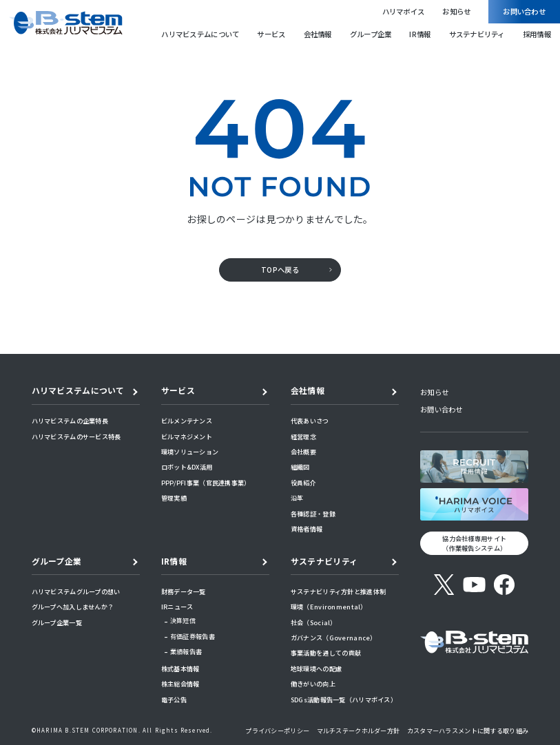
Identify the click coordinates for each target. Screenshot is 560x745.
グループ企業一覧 (57, 622)
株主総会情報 (180, 684)
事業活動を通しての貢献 (326, 653)
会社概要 (303, 452)
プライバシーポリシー (277, 731)
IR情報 (420, 34)
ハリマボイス (404, 11)
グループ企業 (371, 34)
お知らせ (456, 11)
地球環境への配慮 (316, 669)
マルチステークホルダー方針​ (359, 731)
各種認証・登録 (313, 514)
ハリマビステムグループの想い (76, 591)
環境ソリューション (190, 452)
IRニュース (177, 607)
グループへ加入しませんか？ (73, 607)
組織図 (300, 467)
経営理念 (303, 437)
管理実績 (174, 498)
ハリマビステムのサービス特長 (76, 437)
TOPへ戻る (280, 270)
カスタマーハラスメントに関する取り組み (468, 731)
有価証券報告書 (193, 636)
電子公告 (174, 700)
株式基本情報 (180, 669)
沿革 (297, 498)
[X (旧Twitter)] (445, 584)
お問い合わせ (524, 11)
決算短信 (183, 620)
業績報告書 (186, 651)
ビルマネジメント (187, 437)
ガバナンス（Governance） (334, 638)
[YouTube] (474, 584)
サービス (271, 34)
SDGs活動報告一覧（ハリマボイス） (344, 700)
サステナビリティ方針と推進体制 (338, 591)
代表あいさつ (310, 421)
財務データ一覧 (184, 591)
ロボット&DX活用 (187, 467)
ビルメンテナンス (187, 421)
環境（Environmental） (329, 607)
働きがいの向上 (313, 684)
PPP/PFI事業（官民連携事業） (206, 483)
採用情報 (537, 34)
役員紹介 (303, 483)
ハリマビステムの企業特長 (70, 421)
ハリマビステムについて (200, 34)
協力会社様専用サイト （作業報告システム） (474, 544)
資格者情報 (307, 529)
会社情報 (318, 34)
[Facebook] (505, 584)
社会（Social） (314, 622)
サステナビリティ (477, 34)
